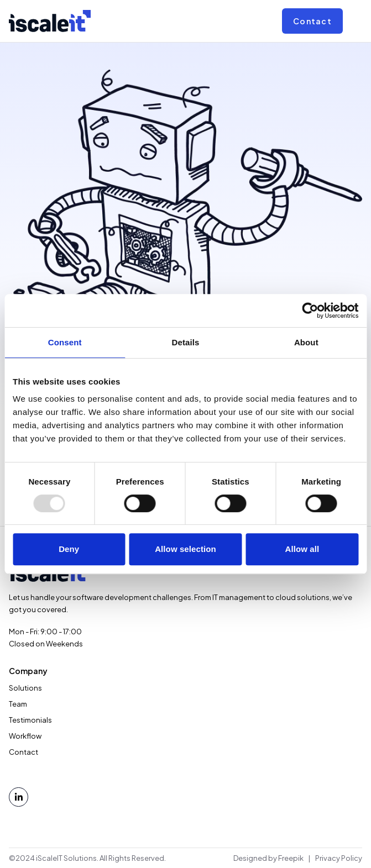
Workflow (25, 736)
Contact (312, 21)
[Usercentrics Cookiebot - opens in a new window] (310, 311)
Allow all (302, 549)
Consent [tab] (65, 342)
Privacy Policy (339, 858)
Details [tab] (186, 342)
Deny (69, 549)
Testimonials (30, 720)
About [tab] (306, 342)
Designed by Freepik (268, 858)
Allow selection (185, 549)
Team (18, 704)
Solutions (25, 688)
